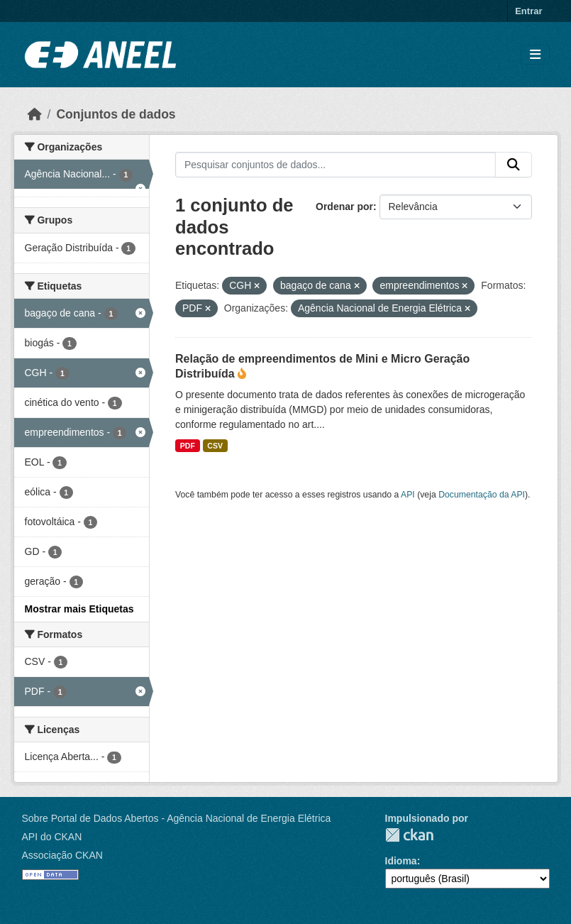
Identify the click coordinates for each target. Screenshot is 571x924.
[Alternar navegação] (535, 55)
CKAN (409, 835)
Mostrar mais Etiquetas (79, 609)
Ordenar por (344, 207)
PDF (188, 446)
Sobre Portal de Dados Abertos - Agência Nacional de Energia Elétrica (177, 818)
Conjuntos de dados (116, 114)
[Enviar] (514, 165)
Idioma (401, 861)
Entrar (528, 11)
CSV (215, 446)
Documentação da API (482, 495)
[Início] (35, 114)
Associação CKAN (62, 855)
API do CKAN (52, 837)
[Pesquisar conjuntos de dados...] (336, 165)
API (408, 495)
